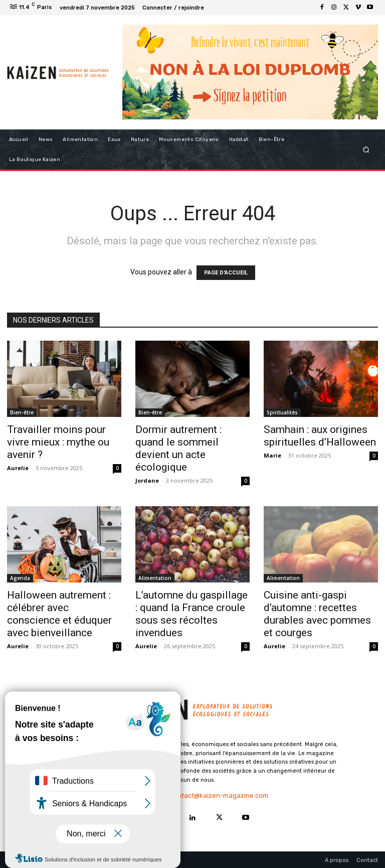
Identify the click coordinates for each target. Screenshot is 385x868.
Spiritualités (282, 412)
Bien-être (22, 412)
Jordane (147, 480)
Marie (272, 455)
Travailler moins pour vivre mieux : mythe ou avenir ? (58, 442)
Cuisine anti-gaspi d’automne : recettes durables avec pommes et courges (317, 614)
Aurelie (18, 468)
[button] (366, 149)
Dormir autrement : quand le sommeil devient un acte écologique (178, 448)
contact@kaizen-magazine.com (219, 795)
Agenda (20, 578)
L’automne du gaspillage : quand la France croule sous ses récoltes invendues (191, 614)
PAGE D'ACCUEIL (226, 273)
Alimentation (155, 578)
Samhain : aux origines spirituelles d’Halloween (320, 436)
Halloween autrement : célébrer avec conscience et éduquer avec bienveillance (59, 614)
